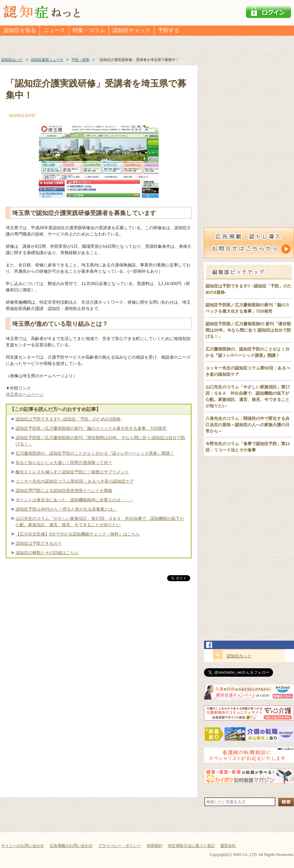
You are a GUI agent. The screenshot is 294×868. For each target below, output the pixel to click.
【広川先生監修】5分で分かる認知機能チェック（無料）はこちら (78, 534)
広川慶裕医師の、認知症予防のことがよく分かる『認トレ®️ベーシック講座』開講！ (95, 453)
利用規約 (154, 846)
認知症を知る (20, 30)
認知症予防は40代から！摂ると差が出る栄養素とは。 (66, 509)
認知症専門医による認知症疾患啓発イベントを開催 (64, 490)
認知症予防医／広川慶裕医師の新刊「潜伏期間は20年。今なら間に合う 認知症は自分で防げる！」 (100, 441)
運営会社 (228, 846)
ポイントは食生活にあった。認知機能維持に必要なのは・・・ (74, 500)
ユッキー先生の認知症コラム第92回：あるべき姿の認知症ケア (75, 481)
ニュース (54, 30)
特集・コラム (89, 30)
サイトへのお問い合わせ (23, 846)
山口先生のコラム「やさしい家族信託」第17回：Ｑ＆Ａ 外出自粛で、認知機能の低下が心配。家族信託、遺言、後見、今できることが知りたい (100, 522)
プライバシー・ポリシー (120, 846)
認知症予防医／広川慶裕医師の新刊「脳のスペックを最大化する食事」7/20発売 (91, 428)
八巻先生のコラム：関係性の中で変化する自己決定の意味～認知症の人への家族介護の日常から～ (247, 425)
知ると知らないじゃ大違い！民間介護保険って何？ (64, 463)
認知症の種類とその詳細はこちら (47, 553)
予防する (169, 30)
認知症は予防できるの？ (39, 543)
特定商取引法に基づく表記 (191, 846)
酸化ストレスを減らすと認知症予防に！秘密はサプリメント (72, 472)
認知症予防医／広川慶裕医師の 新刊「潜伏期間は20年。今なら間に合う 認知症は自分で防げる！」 (248, 330)
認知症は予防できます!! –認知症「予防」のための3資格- (69, 419)
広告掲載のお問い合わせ (71, 846)
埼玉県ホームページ (25, 394)
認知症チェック (131, 30)
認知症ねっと (239, 656)
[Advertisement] (99, 645)
